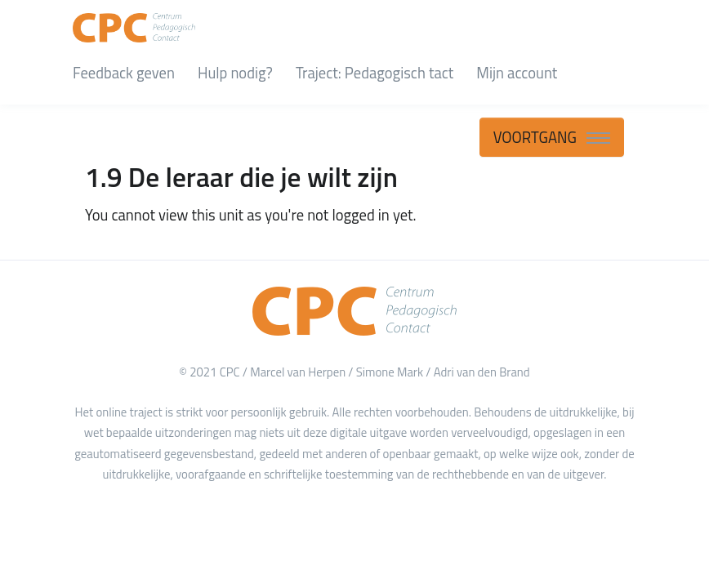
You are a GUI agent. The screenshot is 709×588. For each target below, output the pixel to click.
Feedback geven (124, 73)
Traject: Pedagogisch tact (375, 73)
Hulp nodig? (235, 73)
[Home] (354, 311)
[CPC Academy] (134, 24)
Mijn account (517, 73)
